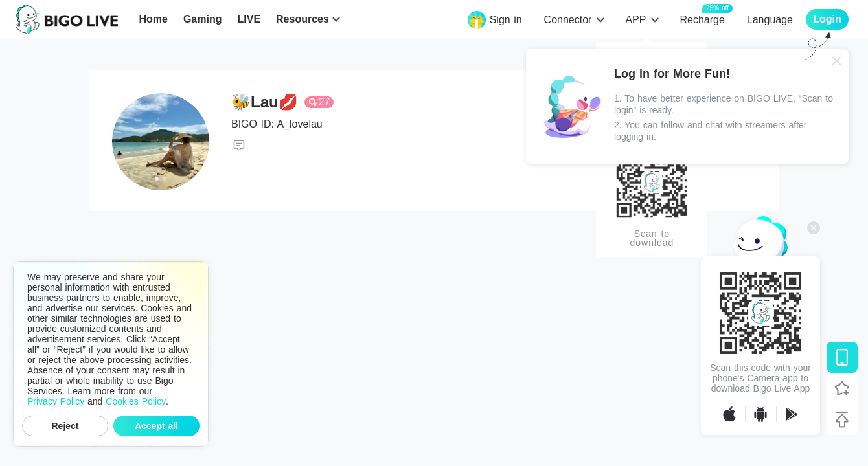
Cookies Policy (136, 401)
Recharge (702, 19)
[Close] (837, 61)
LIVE (249, 19)
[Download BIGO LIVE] (842, 357)
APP (635, 20)
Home (153, 19)
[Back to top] (842, 419)
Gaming (203, 19)
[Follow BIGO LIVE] (842, 388)
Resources (303, 19)
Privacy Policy (56, 401)
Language (770, 20)
